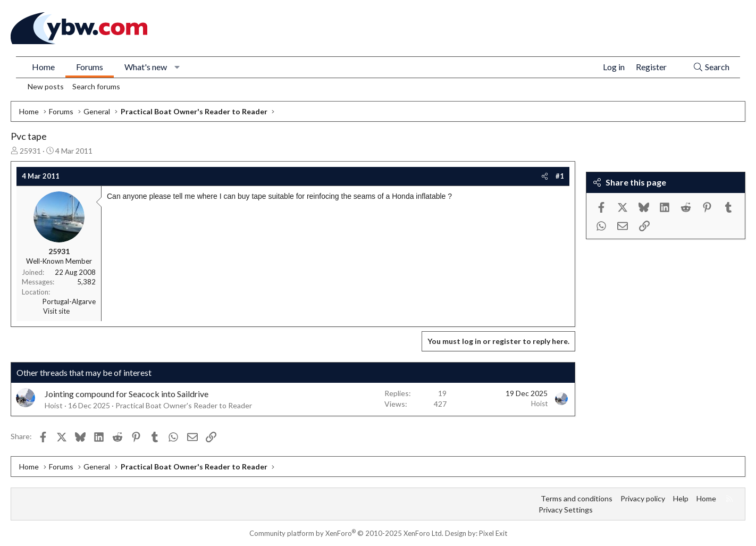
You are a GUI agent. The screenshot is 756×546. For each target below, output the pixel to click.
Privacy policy (643, 498)
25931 (30, 151)
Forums (90, 67)
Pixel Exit (493, 533)
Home (43, 67)
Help (681, 498)
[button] (177, 67)
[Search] (711, 67)
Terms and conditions (577, 498)
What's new (146, 67)
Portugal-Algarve (69, 301)
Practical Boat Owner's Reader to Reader (184, 405)
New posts (46, 86)
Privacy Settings (566, 510)
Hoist (54, 405)
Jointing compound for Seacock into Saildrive (127, 394)
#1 (560, 176)
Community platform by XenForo (346, 533)
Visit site (56, 311)
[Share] (545, 176)
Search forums (96, 86)
